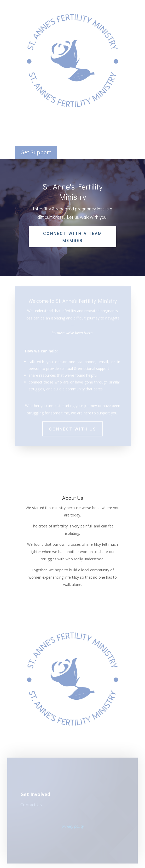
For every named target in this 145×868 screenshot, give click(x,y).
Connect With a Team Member (73, 237)
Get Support (36, 152)
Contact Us (31, 806)
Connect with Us (73, 425)
